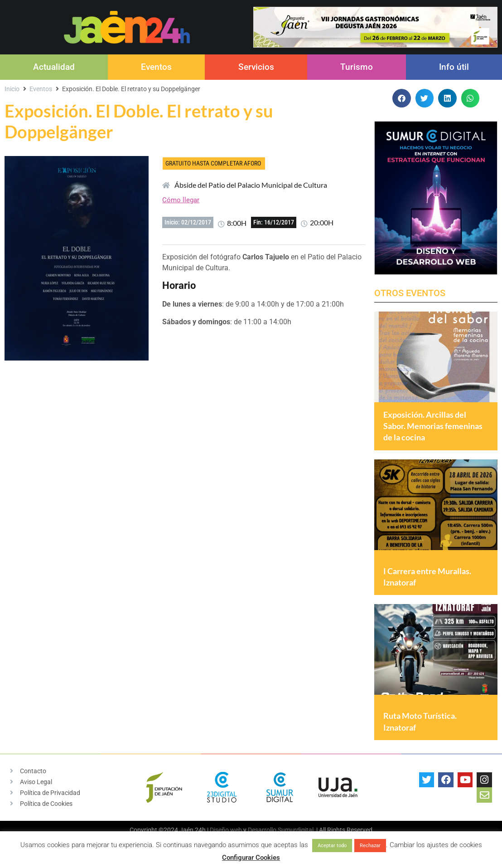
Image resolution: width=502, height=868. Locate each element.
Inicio (12, 89)
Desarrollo (262, 830)
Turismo (357, 67)
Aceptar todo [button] (332, 846)
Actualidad (54, 67)
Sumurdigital (296, 830)
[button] (402, 98)
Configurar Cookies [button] (251, 858)
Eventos (156, 67)
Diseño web (226, 830)
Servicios (256, 67)
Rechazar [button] (370, 846)
